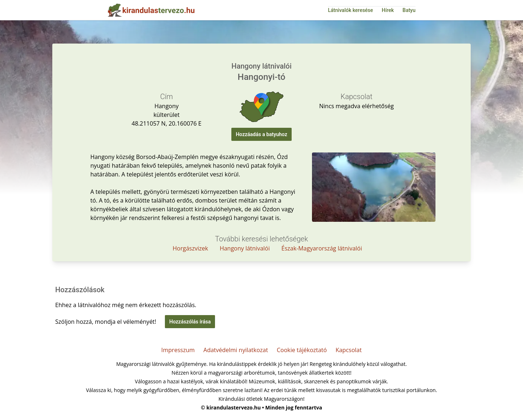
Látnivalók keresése (350, 10)
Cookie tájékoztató (302, 350)
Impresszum (178, 350)
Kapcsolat (349, 350)
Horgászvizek (190, 248)
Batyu (409, 10)
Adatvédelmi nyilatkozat (236, 350)
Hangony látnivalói (245, 248)
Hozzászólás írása (190, 322)
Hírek (388, 10)
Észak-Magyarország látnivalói (322, 248)
